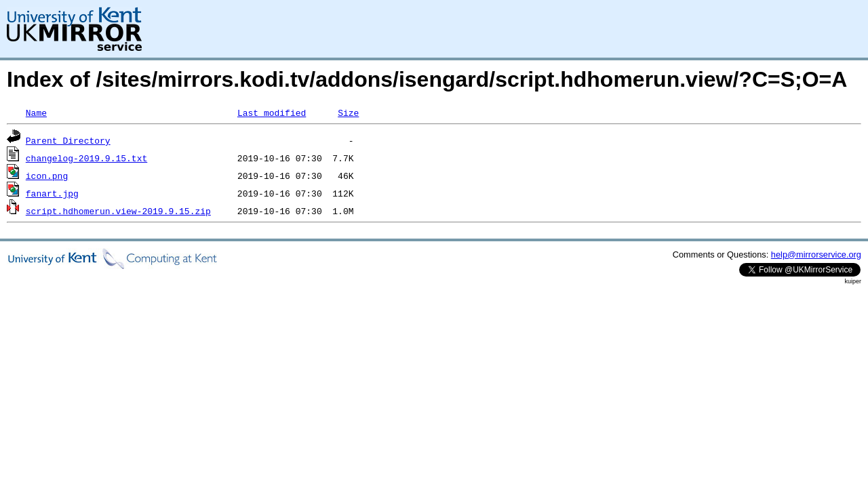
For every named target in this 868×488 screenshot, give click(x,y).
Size (348, 113)
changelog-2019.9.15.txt (86, 158)
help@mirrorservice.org (816, 255)
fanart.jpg (52, 193)
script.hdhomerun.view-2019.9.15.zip (118, 211)
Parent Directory (68, 140)
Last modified (272, 113)
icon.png (47, 176)
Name (36, 113)
